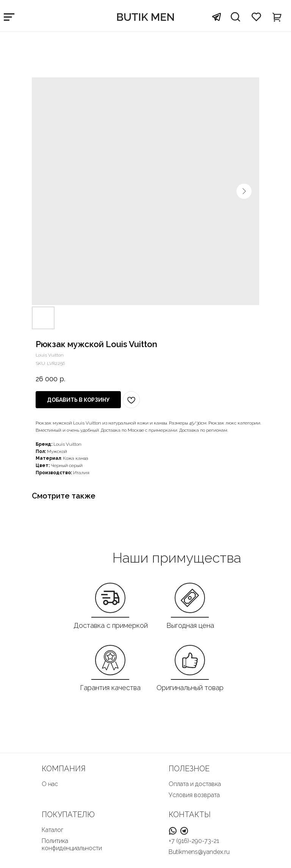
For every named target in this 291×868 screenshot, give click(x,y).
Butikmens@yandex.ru (199, 852)
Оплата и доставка (195, 784)
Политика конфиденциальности (72, 844)
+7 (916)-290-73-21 (194, 841)
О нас (50, 784)
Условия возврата (194, 795)
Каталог (52, 830)
